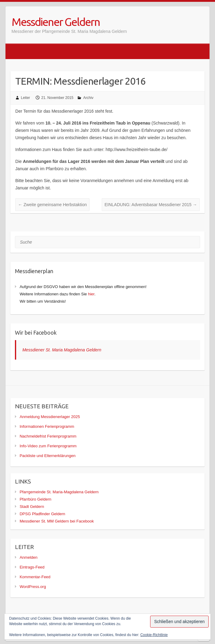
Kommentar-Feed (35, 577)
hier (91, 294)
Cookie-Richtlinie (154, 635)
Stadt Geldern (32, 507)
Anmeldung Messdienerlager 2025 (50, 417)
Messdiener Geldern (56, 22)
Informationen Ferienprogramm (47, 426)
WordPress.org (33, 587)
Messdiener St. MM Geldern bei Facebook (57, 521)
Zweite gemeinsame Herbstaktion (52, 205)
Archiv (88, 98)
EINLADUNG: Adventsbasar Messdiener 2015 (151, 205)
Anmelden (28, 557)
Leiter (26, 98)
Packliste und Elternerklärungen (48, 456)
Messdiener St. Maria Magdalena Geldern (62, 350)
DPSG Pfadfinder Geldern (42, 514)
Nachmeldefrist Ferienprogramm (48, 436)
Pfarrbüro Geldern (35, 499)
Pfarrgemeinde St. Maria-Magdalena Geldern (59, 492)
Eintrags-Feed (32, 567)
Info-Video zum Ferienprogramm (48, 446)
